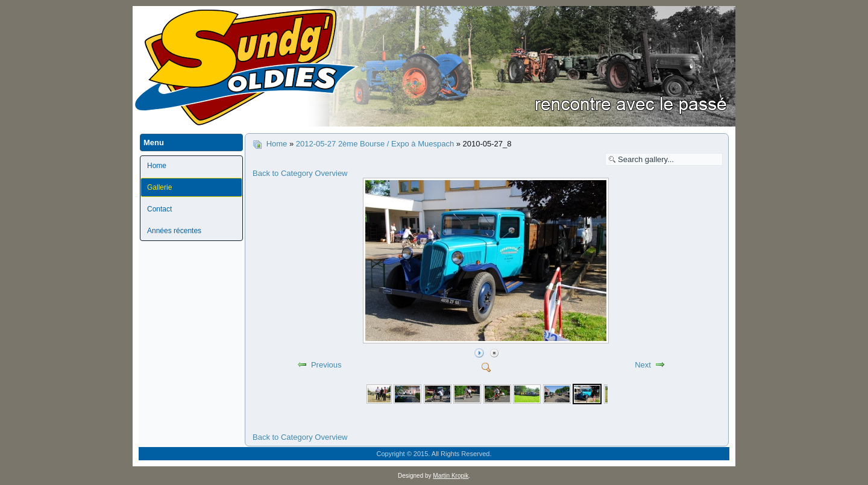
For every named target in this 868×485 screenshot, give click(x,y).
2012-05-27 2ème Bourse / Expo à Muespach (376, 144)
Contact (159, 209)
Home (157, 166)
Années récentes (174, 231)
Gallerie (159, 187)
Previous (326, 365)
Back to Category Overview (300, 173)
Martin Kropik (451, 476)
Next (643, 365)
